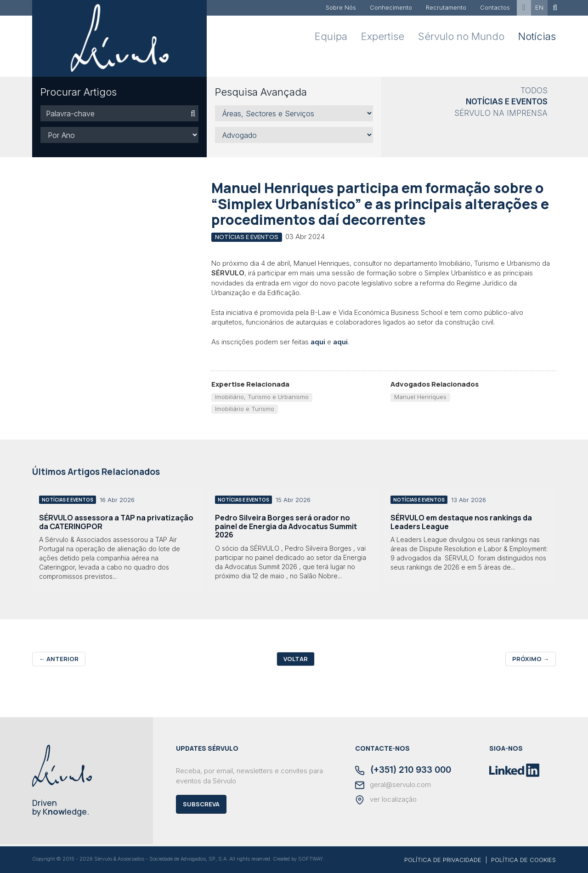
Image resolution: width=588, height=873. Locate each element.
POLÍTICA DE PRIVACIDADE (443, 860)
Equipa (331, 36)
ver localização (386, 800)
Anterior (59, 659)
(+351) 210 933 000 (403, 770)
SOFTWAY (311, 859)
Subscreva (201, 804)
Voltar (296, 659)
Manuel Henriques (420, 397)
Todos (534, 91)
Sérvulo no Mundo (461, 36)
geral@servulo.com (393, 785)
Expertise (383, 36)
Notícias (537, 36)
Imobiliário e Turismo (245, 409)
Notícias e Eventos (507, 102)
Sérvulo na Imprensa (501, 113)
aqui (318, 342)
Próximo (531, 659)
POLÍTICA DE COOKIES (523, 860)
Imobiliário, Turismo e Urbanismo (262, 397)
